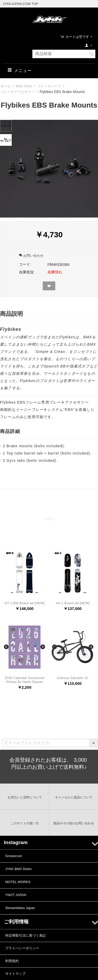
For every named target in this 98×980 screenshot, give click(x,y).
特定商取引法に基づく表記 (26, 935)
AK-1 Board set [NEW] (73, 603)
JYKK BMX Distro (19, 869)
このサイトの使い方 (25, 823)
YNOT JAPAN (16, 895)
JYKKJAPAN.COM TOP (20, 4)
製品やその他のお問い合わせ (74, 823)
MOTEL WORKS (18, 882)
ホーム (6, 86)
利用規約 (12, 961)
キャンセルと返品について (74, 797)
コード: (25, 264)
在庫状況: (27, 272)
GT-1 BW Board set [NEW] (24, 603)
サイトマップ (15, 974)
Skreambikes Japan (20, 908)
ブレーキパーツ (49, 86)
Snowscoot (14, 856)
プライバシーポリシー (22, 948)
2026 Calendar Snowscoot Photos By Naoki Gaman (25, 680)
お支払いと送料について (25, 797)
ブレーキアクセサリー (17, 92)
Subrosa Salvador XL (73, 678)
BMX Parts (24, 86)
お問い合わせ (31, 256)
